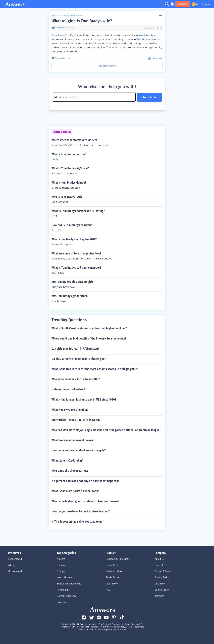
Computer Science (67, 596)
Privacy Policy (162, 577)
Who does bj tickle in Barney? (70, 471)
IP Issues (159, 596)
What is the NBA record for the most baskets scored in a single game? (95, 369)
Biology (61, 571)
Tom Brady (58, 35)
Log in (206, 4)
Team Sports (76, 15)
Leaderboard (15, 559)
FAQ (108, 590)
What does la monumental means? (73, 440)
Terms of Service (163, 571)
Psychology (63, 590)
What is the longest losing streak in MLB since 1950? (84, 399)
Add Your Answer (107, 66)
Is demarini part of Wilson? (68, 389)
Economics (63, 602)
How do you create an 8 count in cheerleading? (81, 511)
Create (182, 4)
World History (64, 577)
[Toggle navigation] (162, 4)
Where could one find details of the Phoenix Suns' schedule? (89, 338)
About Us (159, 559)
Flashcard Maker (115, 571)
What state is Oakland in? (67, 460)
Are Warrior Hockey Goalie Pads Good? (76, 420)
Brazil (142, 35)
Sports (65, 15)
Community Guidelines (118, 559)
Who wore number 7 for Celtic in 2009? (76, 379)
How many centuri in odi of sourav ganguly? (79, 450)
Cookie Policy (162, 590)
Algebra (61, 559)
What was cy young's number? (70, 410)
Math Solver (112, 583)
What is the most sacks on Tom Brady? (75, 491)
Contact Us (160, 565)
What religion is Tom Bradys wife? (82, 21)
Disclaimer (160, 583)
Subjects (55, 15)
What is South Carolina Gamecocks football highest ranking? (89, 328)
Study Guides (113, 577)
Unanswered (15, 571)
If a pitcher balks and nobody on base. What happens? (85, 481)
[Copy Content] (153, 58)
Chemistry (62, 565)
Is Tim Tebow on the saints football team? (78, 521)
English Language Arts (69, 583)
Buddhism (144, 39)
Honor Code (112, 565)
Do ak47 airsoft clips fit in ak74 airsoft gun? (79, 359)
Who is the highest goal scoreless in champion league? (85, 501)
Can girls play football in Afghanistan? (75, 349)
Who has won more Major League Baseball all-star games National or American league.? (106, 430)
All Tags (12, 565)
